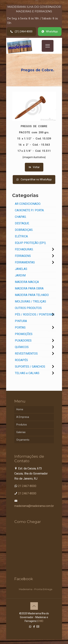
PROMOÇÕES (24, 334)
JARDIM (20, 275)
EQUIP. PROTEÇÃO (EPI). (31, 243)
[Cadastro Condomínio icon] (38, 627)
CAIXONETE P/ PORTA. (30, 210)
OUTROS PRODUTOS (28, 308)
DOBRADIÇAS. (24, 230)
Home (20, 409)
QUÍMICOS (22, 347)
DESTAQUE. (22, 223)
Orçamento (23, 440)
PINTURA (21, 321)
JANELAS (21, 269)
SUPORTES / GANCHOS (30, 367)
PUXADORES (23, 341)
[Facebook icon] (34, 627)
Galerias (21, 432)
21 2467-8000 (27, 486)
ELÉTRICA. (22, 236)
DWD (41, 621)
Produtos (22, 425)
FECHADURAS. (24, 249)
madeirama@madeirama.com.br (34, 506)
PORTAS (20, 328)
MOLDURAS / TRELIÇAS (30, 301)
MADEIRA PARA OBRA (29, 288)
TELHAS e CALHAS (27, 373)
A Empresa (23, 417)
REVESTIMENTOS (26, 354)
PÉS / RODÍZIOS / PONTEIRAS (35, 314)
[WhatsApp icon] (30, 627)
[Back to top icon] (34, 606)
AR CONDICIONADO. (28, 204)
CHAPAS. (21, 217)
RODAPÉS (21, 360)
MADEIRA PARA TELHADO (32, 295)
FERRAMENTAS (25, 262)
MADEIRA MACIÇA (27, 282)
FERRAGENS (23, 256)
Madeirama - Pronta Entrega (36, 589)
